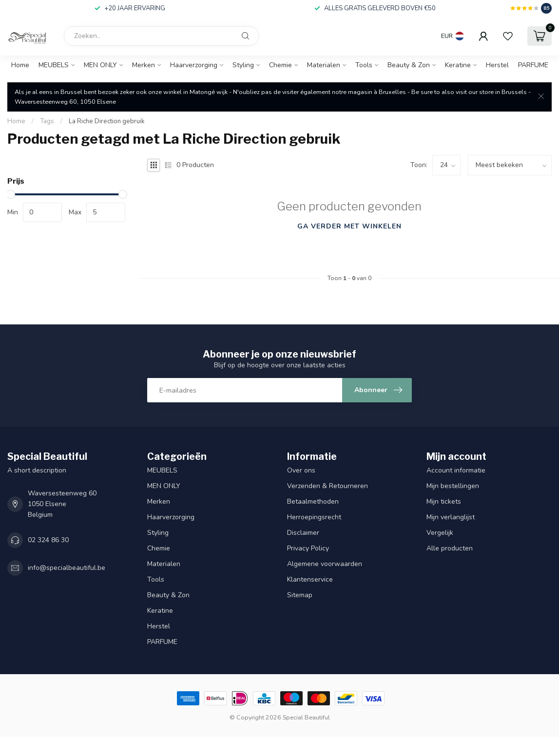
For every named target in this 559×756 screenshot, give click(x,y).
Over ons (301, 470)
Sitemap (300, 595)
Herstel (497, 65)
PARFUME (533, 65)
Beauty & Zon (409, 65)
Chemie (280, 65)
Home (20, 65)
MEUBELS (54, 65)
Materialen (324, 65)
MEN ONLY (100, 65)
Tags (47, 121)
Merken (144, 65)
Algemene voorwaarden (325, 564)
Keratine (458, 65)
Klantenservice (310, 579)
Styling (243, 65)
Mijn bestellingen (453, 486)
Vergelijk (440, 533)
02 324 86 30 (48, 540)
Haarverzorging (194, 65)
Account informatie (456, 470)
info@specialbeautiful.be (67, 568)
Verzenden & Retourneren (328, 486)
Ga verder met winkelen (349, 226)
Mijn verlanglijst (451, 517)
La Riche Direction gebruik (107, 121)
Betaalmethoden (313, 501)
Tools (364, 65)
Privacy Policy (308, 548)
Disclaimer (303, 533)
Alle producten (450, 548)
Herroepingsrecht (314, 517)
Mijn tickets (444, 501)
